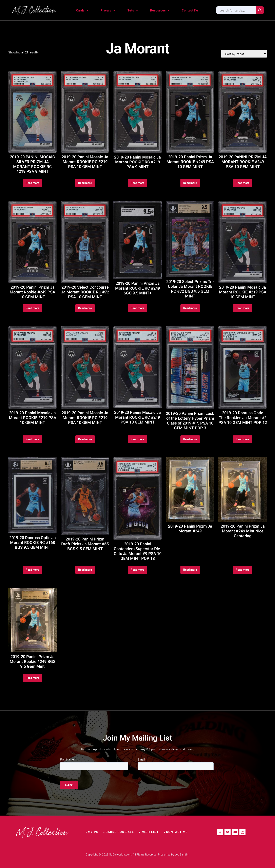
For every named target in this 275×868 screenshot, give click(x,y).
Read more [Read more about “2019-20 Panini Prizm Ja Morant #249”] (190, 570)
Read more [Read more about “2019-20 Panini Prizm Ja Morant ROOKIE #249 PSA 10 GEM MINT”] (190, 183)
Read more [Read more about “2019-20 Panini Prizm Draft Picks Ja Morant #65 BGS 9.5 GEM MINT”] (85, 570)
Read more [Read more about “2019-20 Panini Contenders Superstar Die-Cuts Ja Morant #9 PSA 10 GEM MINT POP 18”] (138, 570)
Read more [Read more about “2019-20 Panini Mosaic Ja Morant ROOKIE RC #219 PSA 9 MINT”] (138, 183)
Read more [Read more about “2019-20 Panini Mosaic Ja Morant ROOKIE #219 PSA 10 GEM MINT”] (243, 308)
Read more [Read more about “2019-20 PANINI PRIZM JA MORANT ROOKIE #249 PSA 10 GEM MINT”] (243, 183)
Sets (133, 10)
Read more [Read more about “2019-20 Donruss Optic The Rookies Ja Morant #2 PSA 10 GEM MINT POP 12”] (243, 439)
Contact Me (190, 10)
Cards (82, 10)
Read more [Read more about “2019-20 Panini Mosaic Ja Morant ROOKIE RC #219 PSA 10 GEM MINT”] (85, 183)
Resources (160, 10)
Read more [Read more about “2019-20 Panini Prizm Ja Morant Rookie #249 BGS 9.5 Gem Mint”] (33, 678)
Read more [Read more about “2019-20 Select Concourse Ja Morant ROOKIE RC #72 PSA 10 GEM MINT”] (85, 308)
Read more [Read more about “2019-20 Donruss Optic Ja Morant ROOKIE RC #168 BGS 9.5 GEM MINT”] (33, 570)
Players (108, 10)
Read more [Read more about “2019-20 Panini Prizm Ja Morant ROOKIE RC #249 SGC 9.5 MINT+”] (138, 308)
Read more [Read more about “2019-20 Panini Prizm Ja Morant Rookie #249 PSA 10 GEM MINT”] (33, 308)
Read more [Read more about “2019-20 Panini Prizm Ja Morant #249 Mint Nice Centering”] (243, 570)
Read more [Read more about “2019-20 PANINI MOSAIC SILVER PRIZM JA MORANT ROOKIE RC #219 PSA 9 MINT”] (33, 183)
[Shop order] (244, 54)
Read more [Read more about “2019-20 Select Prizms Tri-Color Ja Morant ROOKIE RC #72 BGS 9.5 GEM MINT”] (190, 308)
